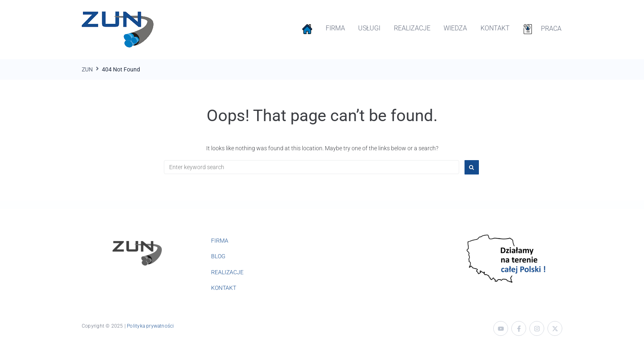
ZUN (87, 69)
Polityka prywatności (150, 326)
